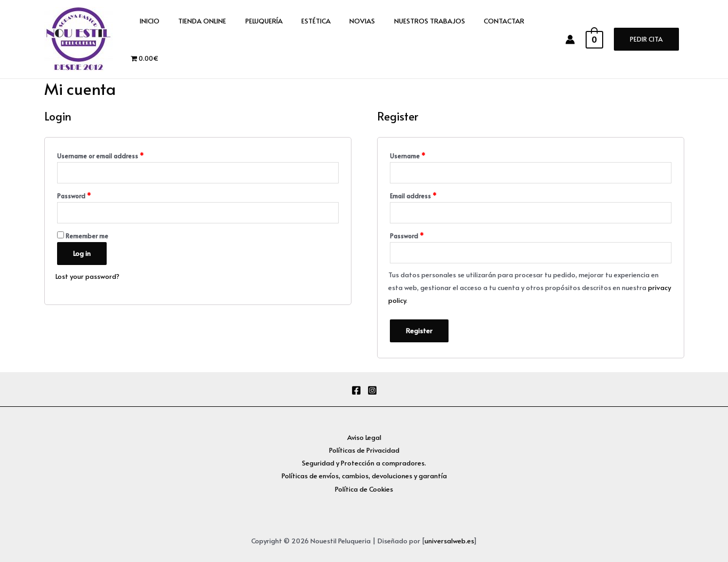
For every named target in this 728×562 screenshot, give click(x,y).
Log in (82, 253)
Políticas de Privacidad (364, 450)
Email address (413, 196)
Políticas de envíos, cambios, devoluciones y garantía (364, 476)
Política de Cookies (364, 489)
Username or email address (100, 156)
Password (74, 196)
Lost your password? (87, 276)
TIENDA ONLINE (195, 39)
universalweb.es (449, 541)
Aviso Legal (364, 437)
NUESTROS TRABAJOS (402, 39)
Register (419, 331)
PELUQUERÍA (252, 39)
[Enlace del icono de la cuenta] (575, 39)
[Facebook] (356, 390)
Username (407, 156)
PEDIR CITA (646, 39)
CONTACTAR (472, 39)
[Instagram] (372, 390)
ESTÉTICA (299, 39)
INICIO (147, 39)
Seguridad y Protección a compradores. (364, 463)
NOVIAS (340, 39)
